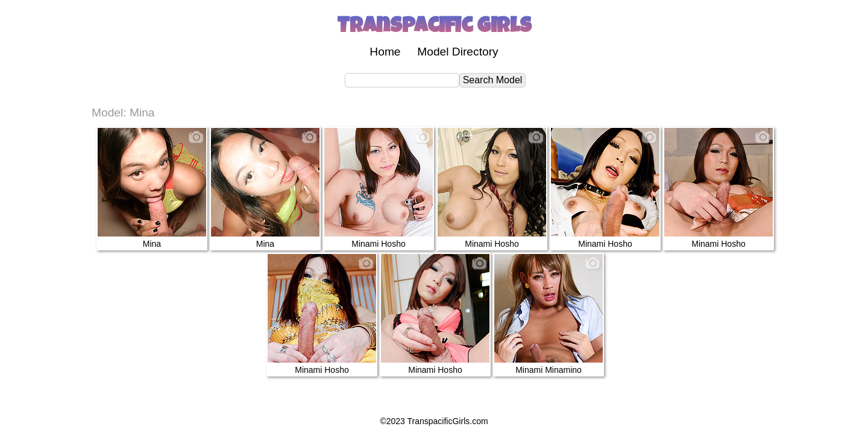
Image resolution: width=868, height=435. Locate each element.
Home (385, 52)
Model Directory (458, 52)
